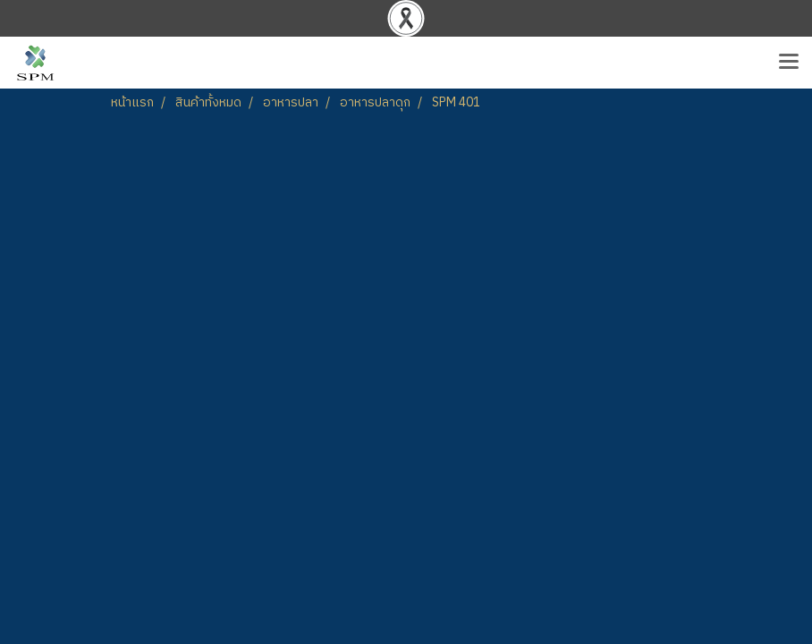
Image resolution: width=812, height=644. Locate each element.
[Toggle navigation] (789, 63)
